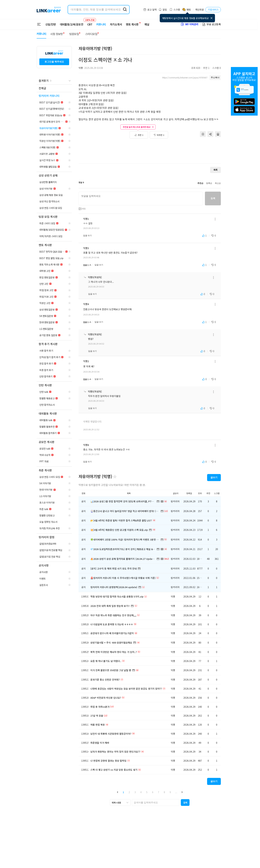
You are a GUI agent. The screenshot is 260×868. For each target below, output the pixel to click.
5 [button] (147, 792)
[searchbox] (156, 803)
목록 (215, 170)
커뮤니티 (101, 24)
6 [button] (153, 792)
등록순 (209, 183)
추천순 (200, 183)
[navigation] (54, 88)
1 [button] (123, 792)
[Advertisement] (150, 149)
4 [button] (141, 792)
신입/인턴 (51, 24)
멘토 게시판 (132, 24)
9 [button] (170, 792)
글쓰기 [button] (214, 477)
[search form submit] (125, 10)
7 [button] (159, 792)
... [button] (176, 792)
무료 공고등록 (211, 24)
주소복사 (215, 77)
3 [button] (135, 792)
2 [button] (129, 792)
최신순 (218, 183)
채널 (147, 24)
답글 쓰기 (87, 236)
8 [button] (164, 792)
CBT (90, 23)
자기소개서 (116, 24)
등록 (213, 198)
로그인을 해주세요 (54, 62)
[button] (117, 792)
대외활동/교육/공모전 (72, 24)
